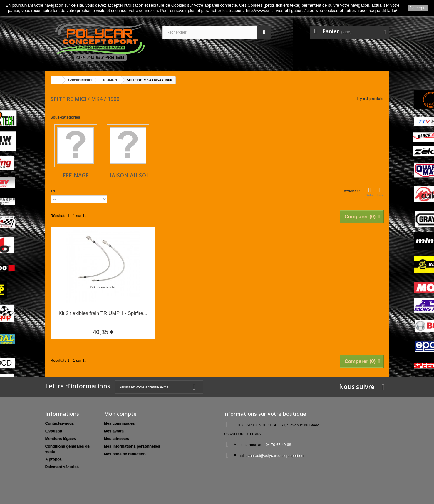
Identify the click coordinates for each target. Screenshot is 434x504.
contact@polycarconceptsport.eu (276, 456)
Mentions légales (61, 439)
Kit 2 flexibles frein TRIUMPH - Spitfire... (103, 313)
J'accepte (418, 8)
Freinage (76, 175)
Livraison (54, 431)
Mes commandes (119, 423)
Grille (370, 192)
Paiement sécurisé (62, 467)
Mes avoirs (114, 431)
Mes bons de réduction (125, 454)
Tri (53, 191)
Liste (380, 192)
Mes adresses (117, 439)
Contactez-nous (60, 423)
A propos (54, 459)
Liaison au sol (128, 175)
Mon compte (120, 414)
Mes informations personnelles (132, 446)
